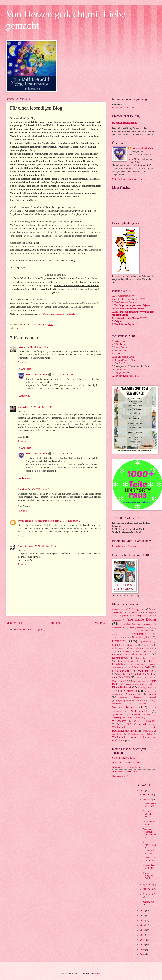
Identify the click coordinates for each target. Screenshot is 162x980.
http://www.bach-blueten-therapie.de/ (129, 767)
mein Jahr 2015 (121, 677)
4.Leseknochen (119, 351)
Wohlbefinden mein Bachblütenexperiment (134, 729)
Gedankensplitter (141, 637)
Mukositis (141, 688)
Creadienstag (131, 631)
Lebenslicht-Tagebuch (128, 661)
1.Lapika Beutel (119, 341)
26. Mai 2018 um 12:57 (63, 454)
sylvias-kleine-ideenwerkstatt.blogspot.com (38, 521)
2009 (143, 950)
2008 (143, 954)
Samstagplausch (124, 707)
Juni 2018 (148, 795)
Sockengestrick (139, 711)
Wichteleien (144, 724)
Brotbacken (119, 631)
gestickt (116, 645)
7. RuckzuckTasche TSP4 (124, 360)
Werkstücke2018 (124, 724)
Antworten (23, 362)
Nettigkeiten (130, 691)
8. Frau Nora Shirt (120, 363)
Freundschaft (139, 634)
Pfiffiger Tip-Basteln (123, 701)
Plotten (150, 701)
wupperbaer (24, 407)
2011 (143, 940)
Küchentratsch (120, 658)
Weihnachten (119, 721)
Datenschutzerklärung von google (59, 314)
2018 (143, 791)
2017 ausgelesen (140, 616)
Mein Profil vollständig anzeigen (127, 179)
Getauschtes (132, 645)
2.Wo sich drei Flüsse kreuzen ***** (129, 299)
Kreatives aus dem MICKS (130, 654)
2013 (143, 930)
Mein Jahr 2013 (125, 674)
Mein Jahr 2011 (121, 671)
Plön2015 (139, 701)
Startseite (56, 623)
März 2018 (148, 889)
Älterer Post (98, 623)
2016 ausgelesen (122, 616)
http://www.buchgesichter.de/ (125, 772)
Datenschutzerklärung (125, 123)
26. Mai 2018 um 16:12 (39, 489)
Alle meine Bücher (141, 619)
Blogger (98, 974)
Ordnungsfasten (122, 697)
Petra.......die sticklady (37, 375)
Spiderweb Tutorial (141, 714)
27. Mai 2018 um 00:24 (71, 521)
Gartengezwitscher (120, 637)
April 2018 (148, 885)
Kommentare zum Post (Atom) (31, 630)
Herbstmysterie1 (119, 648)
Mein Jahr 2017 (120, 681)
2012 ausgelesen (136, 609)
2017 (143, 911)
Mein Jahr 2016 (144, 678)
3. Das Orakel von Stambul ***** (127, 302)
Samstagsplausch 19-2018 (149, 859)
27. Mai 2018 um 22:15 (45, 546)
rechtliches (22, 328)
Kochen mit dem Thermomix (137, 651)
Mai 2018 (148, 800)
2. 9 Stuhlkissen (119, 344)
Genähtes (119, 641)
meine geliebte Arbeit (135, 684)
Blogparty (153, 628)
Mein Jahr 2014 (145, 674)
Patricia (22, 347)
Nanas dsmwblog (120, 776)
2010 (143, 945)
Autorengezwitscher (137, 628)
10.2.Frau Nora (119, 370)
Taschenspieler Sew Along (126, 718)
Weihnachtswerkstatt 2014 (145, 721)
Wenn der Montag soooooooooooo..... (149, 833)
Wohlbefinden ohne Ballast (140, 734)
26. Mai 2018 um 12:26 (37, 347)
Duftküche (116, 634)
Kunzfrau (23, 489)
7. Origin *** (118, 321)
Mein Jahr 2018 (140, 681)
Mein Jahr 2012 (147, 671)
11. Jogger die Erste (121, 373)
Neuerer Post (14, 623)
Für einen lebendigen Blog (124, 108)
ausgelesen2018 (119, 628)
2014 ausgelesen (134, 613)
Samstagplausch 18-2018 (149, 867)
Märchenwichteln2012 (138, 664)
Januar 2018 (148, 902)
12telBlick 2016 (118, 609)
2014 (143, 925)
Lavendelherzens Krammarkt (125, 546)
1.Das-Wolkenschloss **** (124, 296)
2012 (143, 935)
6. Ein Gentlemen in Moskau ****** (130, 318)
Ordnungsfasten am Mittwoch (144, 697)
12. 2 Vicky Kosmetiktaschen (125, 376)
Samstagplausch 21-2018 (149, 805)
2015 (143, 920)
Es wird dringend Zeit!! (147, 876)
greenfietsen (147, 645)
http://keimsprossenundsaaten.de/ (127, 763)
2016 (143, 916)
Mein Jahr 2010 (141, 667)
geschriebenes (146, 642)
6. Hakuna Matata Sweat (123, 357)
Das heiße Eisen (146, 631)
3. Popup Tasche (119, 347)
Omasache (152, 694)
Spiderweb (117, 714)
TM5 (149, 718)
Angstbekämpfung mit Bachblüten (136, 624)
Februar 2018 (149, 894)
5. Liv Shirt (117, 354)
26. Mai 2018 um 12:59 (63, 375)
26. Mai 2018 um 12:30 (41, 407)
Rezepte (143, 704)
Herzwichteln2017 (138, 648)
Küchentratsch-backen (146, 658)
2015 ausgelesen (150, 613)
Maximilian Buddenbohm (124, 758)
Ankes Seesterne (26, 546)
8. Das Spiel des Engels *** (125, 324)
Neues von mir (133, 694)
